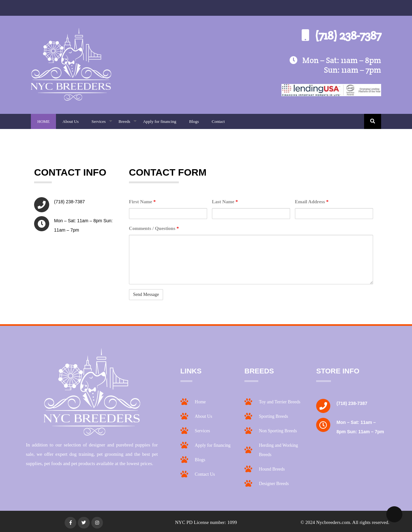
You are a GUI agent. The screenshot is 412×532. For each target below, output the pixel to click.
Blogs (194, 121)
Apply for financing (160, 121)
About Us (70, 121)
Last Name (225, 202)
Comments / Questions (154, 228)
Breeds (128, 124)
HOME (43, 121)
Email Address (312, 202)
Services (102, 124)
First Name (142, 202)
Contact (218, 121)
